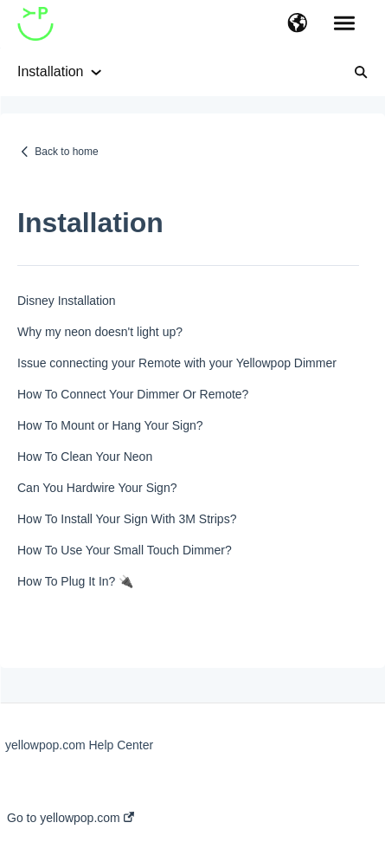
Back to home (66, 152)
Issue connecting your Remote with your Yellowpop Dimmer (177, 363)
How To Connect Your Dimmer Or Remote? (133, 394)
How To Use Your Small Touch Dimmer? (125, 550)
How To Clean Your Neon (85, 457)
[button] (297, 24)
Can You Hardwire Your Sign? (97, 488)
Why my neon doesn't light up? (100, 332)
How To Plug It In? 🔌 (75, 581)
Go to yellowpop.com (71, 818)
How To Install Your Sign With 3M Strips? (127, 519)
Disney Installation (67, 301)
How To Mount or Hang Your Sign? (110, 425)
